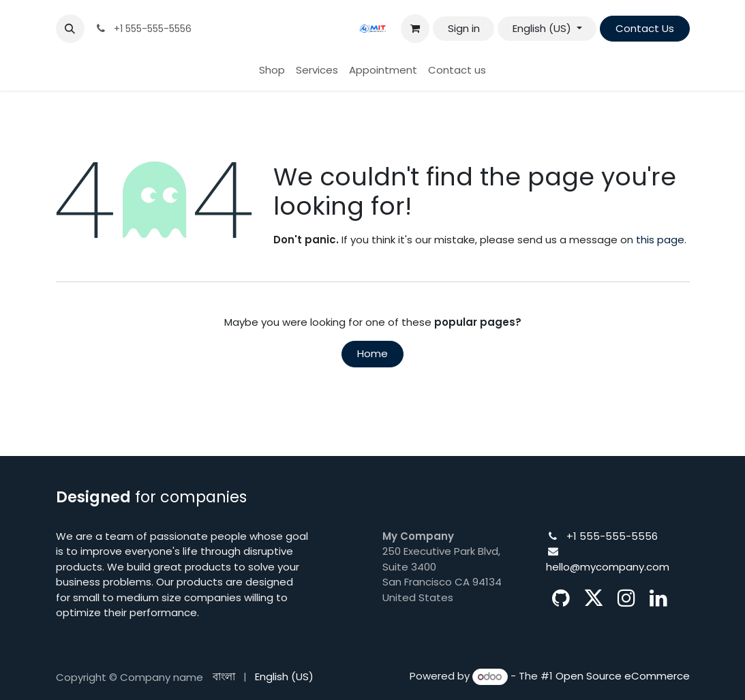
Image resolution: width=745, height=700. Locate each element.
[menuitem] (272, 71)
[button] (70, 29)
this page (660, 240)
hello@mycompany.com (608, 567)
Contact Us (645, 28)
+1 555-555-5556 (612, 536)
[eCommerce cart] (415, 29)
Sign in (464, 28)
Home (372, 353)
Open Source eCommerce (623, 676)
